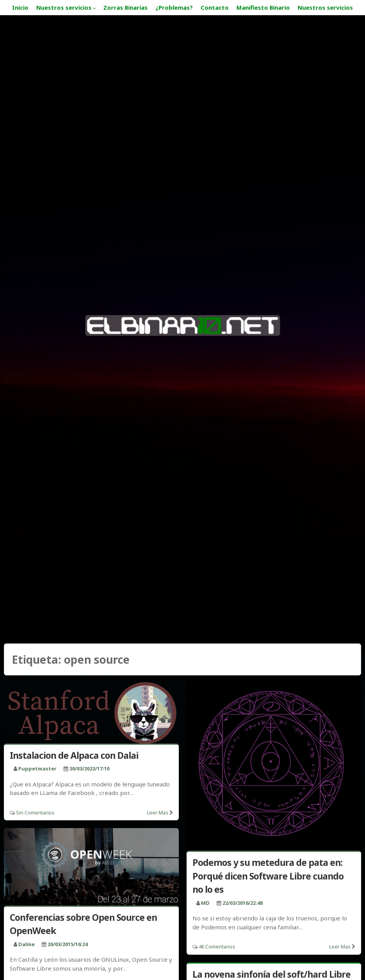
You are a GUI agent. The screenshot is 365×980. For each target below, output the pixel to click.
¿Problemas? (174, 7)
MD (205, 903)
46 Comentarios (217, 947)
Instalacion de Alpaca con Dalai (74, 755)
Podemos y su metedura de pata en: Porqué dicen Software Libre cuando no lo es (268, 876)
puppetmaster (37, 768)
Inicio (20, 7)
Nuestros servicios (64, 7)
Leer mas (158, 813)
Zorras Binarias (125, 7)
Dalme (26, 944)
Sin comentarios (35, 813)
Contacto (215, 7)
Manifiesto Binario (263, 7)
